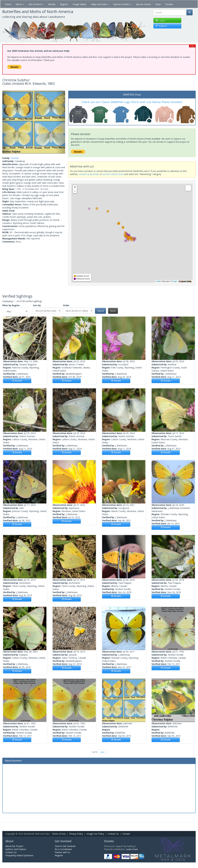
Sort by (37, 305)
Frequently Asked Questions (19, 855)
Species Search (143, 4)
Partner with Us (62, 852)
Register (59, 855)
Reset (113, 311)
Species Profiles (122, 4)
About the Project (14, 846)
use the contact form (113, 174)
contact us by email (89, 174)
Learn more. (132, 849)
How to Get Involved (65, 846)
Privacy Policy (76, 834)
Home (8, 4)
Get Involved (36, 4)
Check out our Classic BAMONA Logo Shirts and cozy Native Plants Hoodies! (132, 102)
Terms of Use (59, 834)
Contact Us (113, 834)
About (20, 4)
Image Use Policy (95, 834)
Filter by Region (11, 305)
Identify (52, 4)
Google (174, 281)
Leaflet (158, 281)
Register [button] (161, 26)
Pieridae (15, 158)
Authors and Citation (16, 849)
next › (103, 752)
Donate (169, 4)
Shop (158, 4)
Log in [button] (160, 20)
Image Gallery (80, 4)
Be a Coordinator (63, 849)
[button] (7, 122)
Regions (64, 4)
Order (66, 305)
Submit (100, 311)
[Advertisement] (99, 788)
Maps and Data (100, 4)
